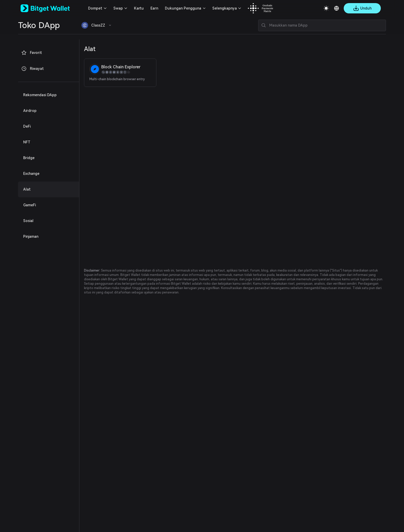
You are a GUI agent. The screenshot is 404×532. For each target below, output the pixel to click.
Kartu (139, 8)
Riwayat (32, 69)
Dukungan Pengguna (183, 8)
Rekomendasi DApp (40, 95)
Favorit (32, 53)
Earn (154, 8)
